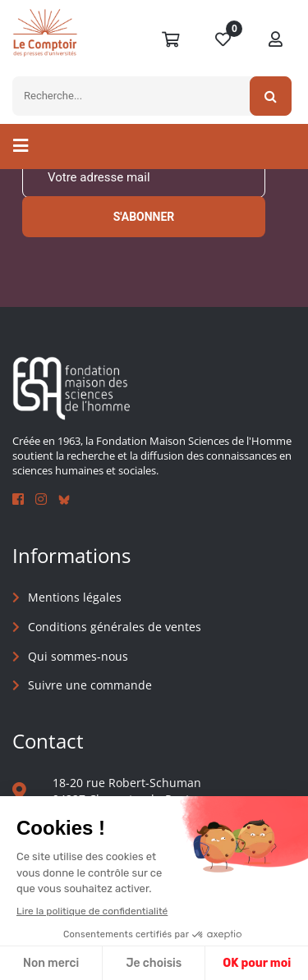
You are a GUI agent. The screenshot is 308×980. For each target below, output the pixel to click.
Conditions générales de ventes (115, 627)
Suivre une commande (90, 685)
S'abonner (144, 217)
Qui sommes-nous (78, 656)
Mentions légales (75, 597)
